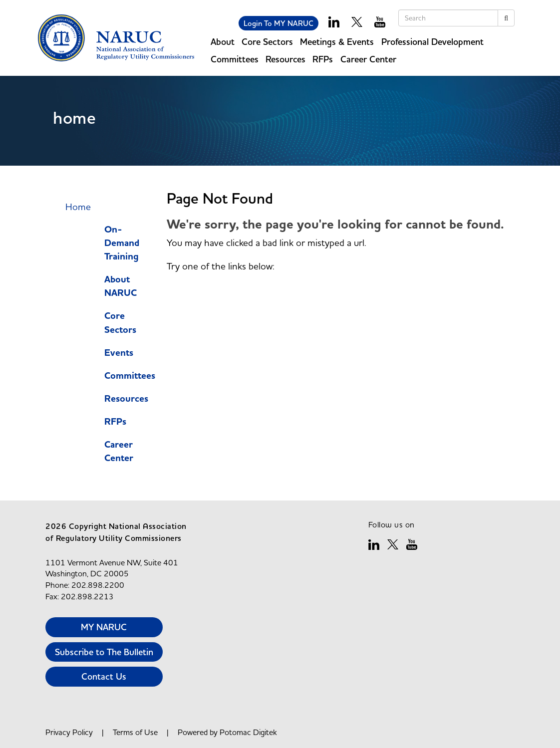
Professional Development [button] (432, 42)
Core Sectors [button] (267, 42)
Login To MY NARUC (279, 23)
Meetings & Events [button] (337, 42)
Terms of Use (135, 732)
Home (78, 207)
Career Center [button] (368, 59)
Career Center (119, 452)
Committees (130, 376)
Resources (126, 399)
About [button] (223, 42)
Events (119, 353)
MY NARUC (104, 627)
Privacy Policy (69, 732)
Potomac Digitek (248, 732)
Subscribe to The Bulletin (104, 652)
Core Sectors (120, 323)
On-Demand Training (122, 243)
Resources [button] (285, 59)
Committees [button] (235, 59)
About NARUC (121, 286)
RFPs (323, 59)
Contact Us (104, 676)
